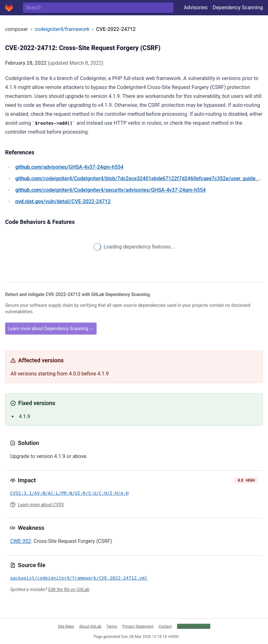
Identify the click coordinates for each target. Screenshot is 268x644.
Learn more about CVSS (41, 505)
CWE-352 (21, 541)
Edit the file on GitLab (69, 589)
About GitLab (90, 626)
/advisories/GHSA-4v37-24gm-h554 (69, 167)
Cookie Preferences (194, 626)
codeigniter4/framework (62, 29)
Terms (112, 626)
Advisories (196, 7)
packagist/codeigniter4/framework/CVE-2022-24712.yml (79, 578)
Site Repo (66, 626)
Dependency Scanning (238, 7)
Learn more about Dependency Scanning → (51, 329)
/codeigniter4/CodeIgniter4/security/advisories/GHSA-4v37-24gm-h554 (111, 190)
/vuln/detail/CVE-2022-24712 (63, 201)
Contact (165, 626)
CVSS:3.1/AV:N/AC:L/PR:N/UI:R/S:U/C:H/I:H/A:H (69, 493)
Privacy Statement (138, 626)
